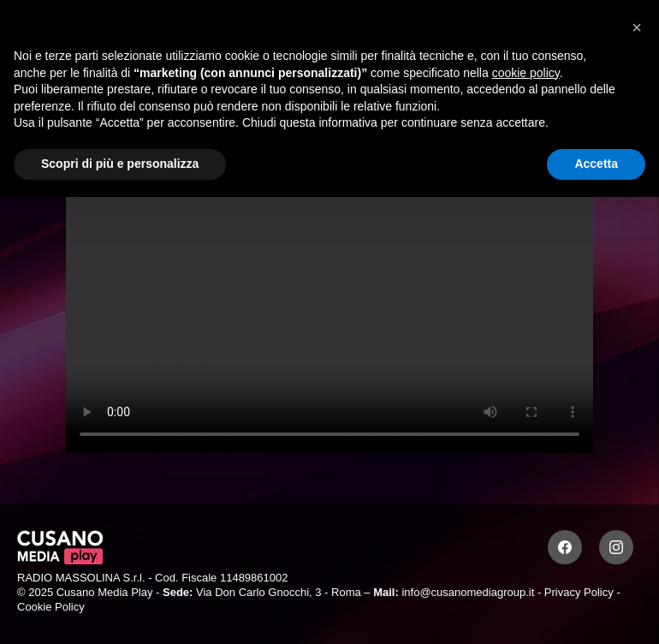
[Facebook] (565, 547)
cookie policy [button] (526, 73)
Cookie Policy (51, 607)
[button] (637, 27)
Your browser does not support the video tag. (329, 304)
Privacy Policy (579, 592)
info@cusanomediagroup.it (468, 592)
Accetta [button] (596, 164)
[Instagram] (616, 547)
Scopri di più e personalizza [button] (120, 164)
